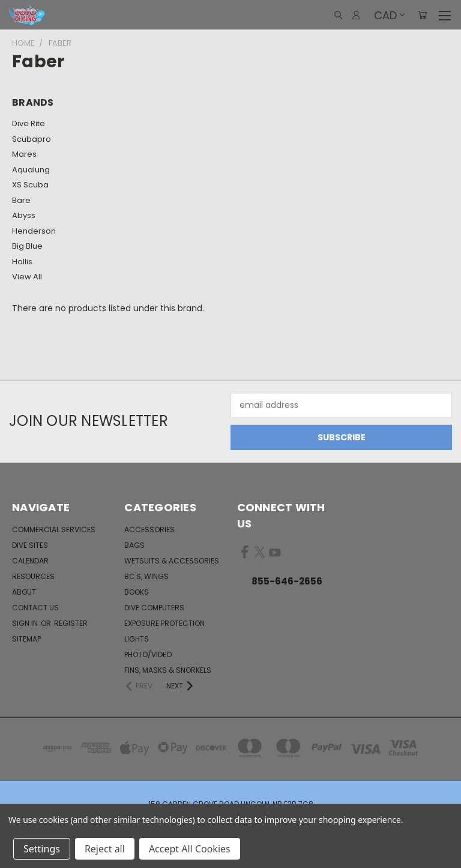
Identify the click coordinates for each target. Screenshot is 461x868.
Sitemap (26, 639)
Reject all (105, 849)
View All (27, 277)
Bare (21, 200)
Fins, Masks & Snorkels (168, 670)
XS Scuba (30, 185)
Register (71, 623)
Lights (137, 639)
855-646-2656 (287, 581)
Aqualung (31, 170)
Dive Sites (30, 545)
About (24, 592)
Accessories (149, 530)
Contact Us (35, 608)
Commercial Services (54, 530)
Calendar (30, 561)
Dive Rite (29, 123)
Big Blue (27, 246)
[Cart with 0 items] (422, 15)
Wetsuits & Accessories (172, 561)
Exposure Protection (164, 623)
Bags (134, 545)
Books (137, 592)
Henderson (34, 231)
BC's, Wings (146, 576)
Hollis (22, 262)
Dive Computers (154, 608)
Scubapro (32, 139)
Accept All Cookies (190, 849)
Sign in (26, 623)
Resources (33, 576)
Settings (42, 849)
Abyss (24, 215)
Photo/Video (148, 654)
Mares (24, 154)
